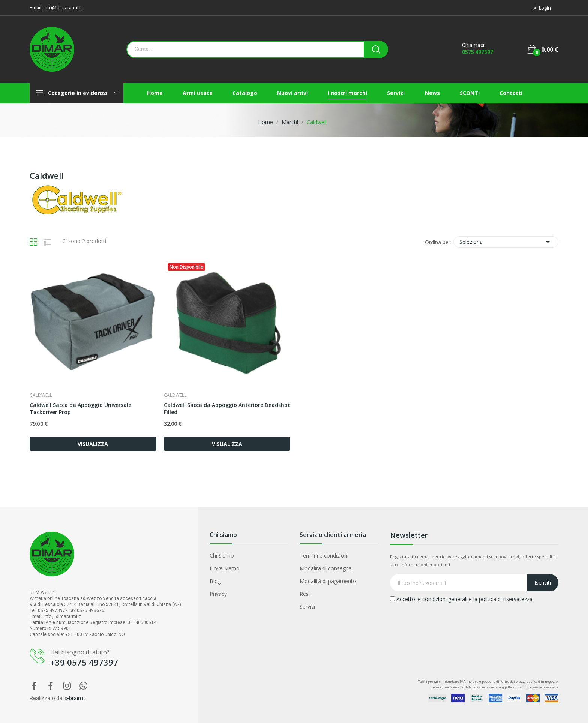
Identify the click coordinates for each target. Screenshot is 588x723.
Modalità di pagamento (328, 581)
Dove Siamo (225, 568)
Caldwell (41, 395)
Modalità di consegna (326, 568)
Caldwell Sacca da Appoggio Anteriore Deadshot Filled (227, 409)
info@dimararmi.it (63, 8)
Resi (305, 594)
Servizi (307, 607)
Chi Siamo (222, 556)
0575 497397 (478, 52)
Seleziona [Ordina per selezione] (506, 242)
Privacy (218, 594)
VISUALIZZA (93, 444)
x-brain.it (75, 698)
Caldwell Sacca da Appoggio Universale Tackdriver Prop (80, 409)
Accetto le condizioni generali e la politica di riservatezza (461, 599)
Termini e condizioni (324, 556)
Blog (215, 581)
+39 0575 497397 (84, 662)
